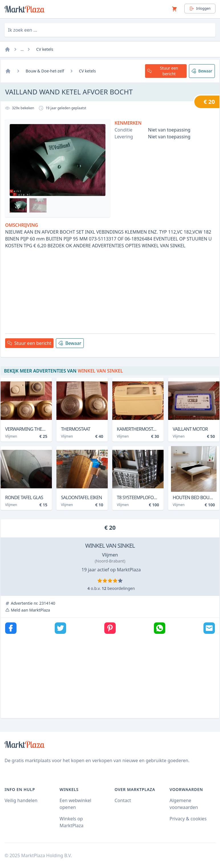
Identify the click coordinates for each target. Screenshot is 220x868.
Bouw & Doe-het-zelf (45, 71)
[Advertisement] (110, 289)
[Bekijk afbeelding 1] (18, 205)
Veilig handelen (21, 800)
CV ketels (45, 49)
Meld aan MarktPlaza (30, 610)
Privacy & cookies (188, 819)
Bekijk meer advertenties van (63, 371)
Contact (123, 800)
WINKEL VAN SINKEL (110, 546)
